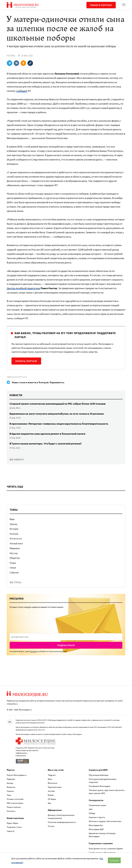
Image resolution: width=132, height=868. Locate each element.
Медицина (15, 548)
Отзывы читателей (15, 799)
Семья (13, 568)
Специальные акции (97, 805)
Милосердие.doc (96, 825)
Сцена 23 (11, 831)
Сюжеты (10, 791)
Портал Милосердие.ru (17, 775)
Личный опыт (16, 543)
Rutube (51, 795)
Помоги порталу (101, 5)
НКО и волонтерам (15, 803)
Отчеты (51, 826)
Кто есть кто (16, 538)
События (14, 572)
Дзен (50, 779)
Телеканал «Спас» (14, 827)
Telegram (52, 775)
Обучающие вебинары (99, 775)
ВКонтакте (53, 783)
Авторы (10, 783)
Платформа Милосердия (99, 786)
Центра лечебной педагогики (23, 288)
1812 (91, 809)
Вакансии (11, 787)
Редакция (11, 779)
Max (50, 803)
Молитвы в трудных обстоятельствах (105, 821)
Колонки (14, 534)
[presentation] (66, 637)
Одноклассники (55, 787)
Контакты (11, 811)
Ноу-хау (14, 553)
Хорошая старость (97, 817)
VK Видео (52, 799)
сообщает (22, 91)
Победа (92, 813)
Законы (13, 524)
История (14, 529)
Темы (9, 795)
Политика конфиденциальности (62, 822)
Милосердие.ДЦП (96, 829)
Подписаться (66, 645)
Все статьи (16, 582)
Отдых (13, 563)
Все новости (17, 459)
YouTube (51, 791)
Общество (15, 558)
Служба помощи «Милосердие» (102, 853)
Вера (12, 519)
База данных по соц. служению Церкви (106, 849)
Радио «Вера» (13, 823)
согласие (33, 651)
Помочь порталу (26, 361)
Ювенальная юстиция (17, 377)
